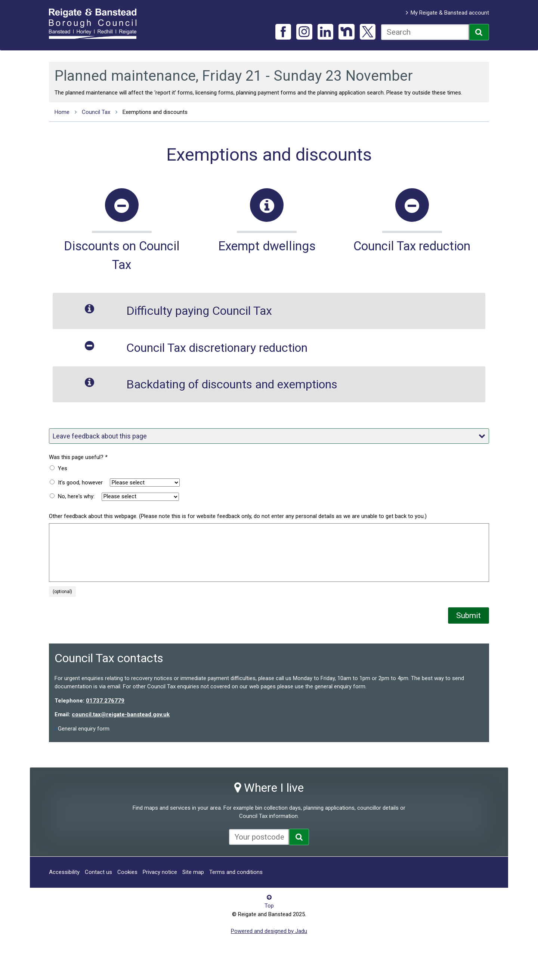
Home (62, 112)
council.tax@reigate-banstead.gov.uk (121, 714)
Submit (469, 615)
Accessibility (64, 872)
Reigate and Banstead (96, 24)
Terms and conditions (236, 872)
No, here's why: (76, 496)
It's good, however (80, 483)
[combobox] (425, 32)
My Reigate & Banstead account (450, 13)
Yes (63, 468)
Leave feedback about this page (269, 436)
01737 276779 (105, 701)
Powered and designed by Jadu (269, 931)
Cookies (127, 872)
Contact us (98, 872)
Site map (193, 872)
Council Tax (96, 112)
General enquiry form (84, 729)
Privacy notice (160, 872)
